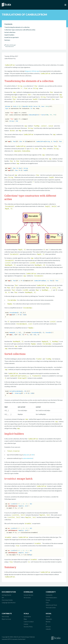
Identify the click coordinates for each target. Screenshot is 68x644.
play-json (26, 454)
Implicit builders (9, 35)
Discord (48, 626)
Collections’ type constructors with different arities (20, 30)
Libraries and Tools (51, 604)
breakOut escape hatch (12, 37)
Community (49, 594)
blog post (28, 71)
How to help (5, 616)
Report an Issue (6, 618)
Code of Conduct (29, 621)
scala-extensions (28, 458)
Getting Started (6, 594)
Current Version (28, 594)
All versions (27, 597)
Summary (7, 40)
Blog (25, 618)
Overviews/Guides (7, 599)
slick (33, 454)
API (3, 597)
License (26, 623)
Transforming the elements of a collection (17, 27)
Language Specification (9, 602)
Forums (48, 599)
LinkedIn (48, 628)
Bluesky (48, 621)
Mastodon (49, 618)
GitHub (48, 616)
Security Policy (28, 626)
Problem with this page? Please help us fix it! (10, 46)
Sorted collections (10, 32)
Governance (27, 616)
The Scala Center (51, 607)
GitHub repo (35, 71)
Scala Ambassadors (51, 597)
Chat (47, 602)
